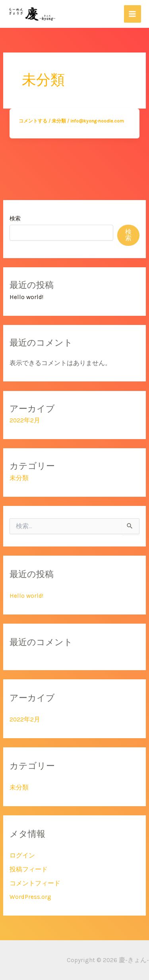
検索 (15, 219)
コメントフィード (35, 883)
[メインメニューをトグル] (133, 14)
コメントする (33, 121)
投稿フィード (29, 869)
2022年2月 (25, 420)
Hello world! (26, 297)
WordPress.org (30, 897)
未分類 (59, 121)
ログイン (22, 856)
